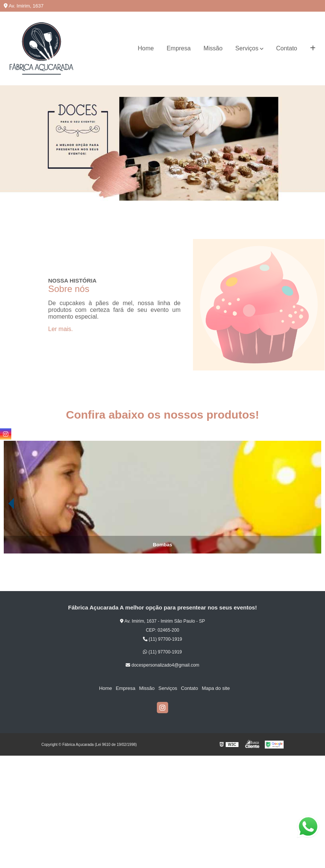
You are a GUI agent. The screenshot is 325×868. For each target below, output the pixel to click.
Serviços (247, 48)
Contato (287, 48)
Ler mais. (61, 329)
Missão (213, 48)
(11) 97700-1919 (162, 639)
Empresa (179, 48)
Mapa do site (216, 688)
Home (146, 48)
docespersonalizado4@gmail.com (162, 665)
